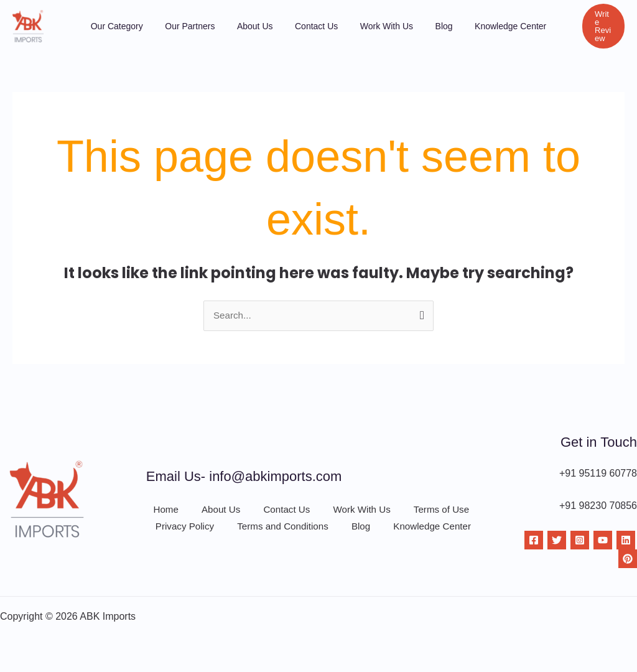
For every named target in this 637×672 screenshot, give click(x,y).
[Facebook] (534, 541)
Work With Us (378, 26)
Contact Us (316, 26)
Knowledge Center (486, 26)
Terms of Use (435, 510)
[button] (589, 26)
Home (160, 510)
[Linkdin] (626, 541)
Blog (427, 26)
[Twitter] (557, 541)
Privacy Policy (182, 531)
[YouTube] (603, 541)
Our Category (142, 26)
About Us (263, 26)
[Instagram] (580, 541)
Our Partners (207, 26)
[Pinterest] (628, 559)
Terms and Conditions (281, 531)
